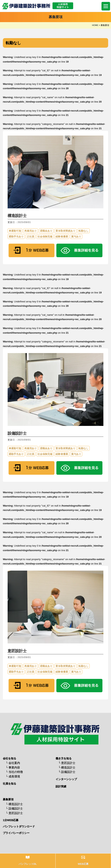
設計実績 (61, 786)
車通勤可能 (15, 231)
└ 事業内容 (13, 767)
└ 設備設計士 (67, 772)
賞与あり (76, 236)
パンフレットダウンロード (19, 826)
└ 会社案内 (13, 763)
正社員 (31, 236)
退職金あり (46, 231)
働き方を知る (64, 758)
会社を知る (10, 758)
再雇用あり (31, 231)
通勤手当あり (16, 236)
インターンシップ (66, 779)
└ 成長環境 (13, 776)
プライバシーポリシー (16, 833)
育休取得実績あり (65, 231)
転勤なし (84, 231)
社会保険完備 (45, 236)
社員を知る (10, 784)
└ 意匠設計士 (67, 763)
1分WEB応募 (11, 820)
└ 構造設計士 (67, 767)
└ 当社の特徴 (14, 772)
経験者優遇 (62, 236)
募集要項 (8, 799)
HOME (95, 25)
